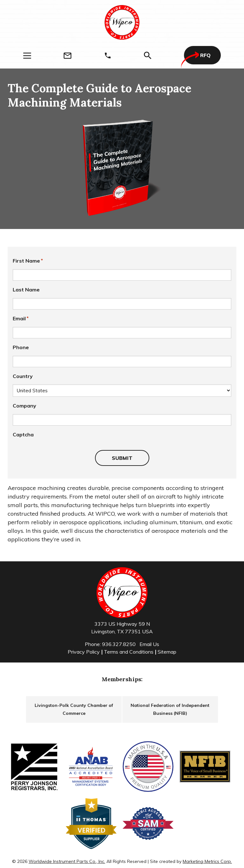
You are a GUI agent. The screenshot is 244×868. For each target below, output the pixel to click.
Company (24, 406)
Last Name (26, 290)
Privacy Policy (84, 652)
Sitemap (167, 652)
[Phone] (108, 55)
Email (21, 318)
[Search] (148, 55)
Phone (21, 347)
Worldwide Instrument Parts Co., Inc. (67, 861)
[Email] (68, 55)
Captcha (23, 434)
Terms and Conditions (129, 652)
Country (23, 376)
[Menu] (27, 55)
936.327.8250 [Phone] (119, 644)
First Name (28, 261)
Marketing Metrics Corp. (207, 861)
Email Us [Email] (149, 644)
